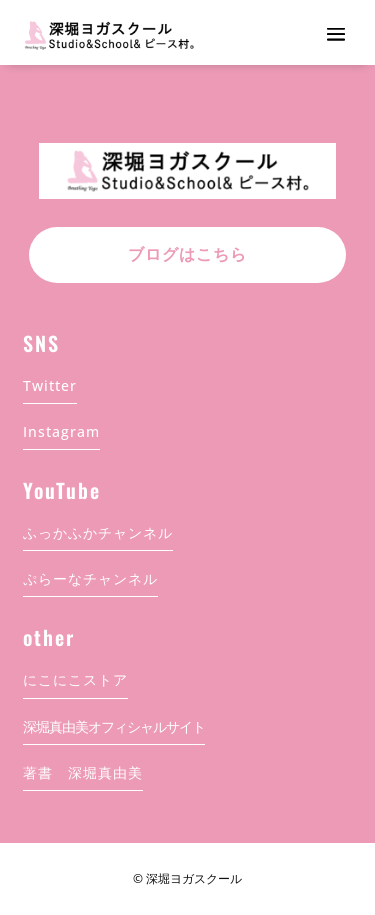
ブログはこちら (187, 254)
